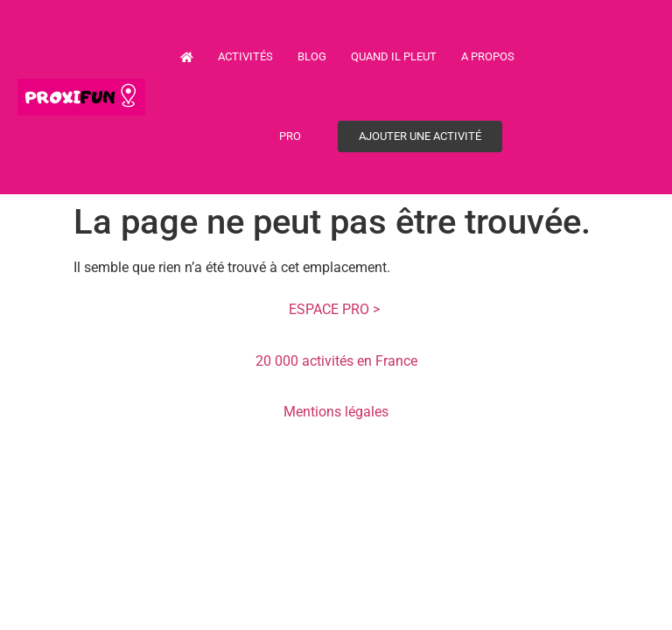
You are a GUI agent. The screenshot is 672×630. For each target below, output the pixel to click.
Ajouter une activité (420, 136)
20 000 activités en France (336, 361)
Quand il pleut (394, 56)
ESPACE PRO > (336, 309)
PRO (290, 136)
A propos (488, 56)
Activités (245, 56)
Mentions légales (336, 412)
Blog (312, 56)
